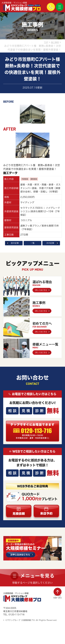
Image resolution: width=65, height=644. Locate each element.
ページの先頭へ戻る (56, 604)
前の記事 (15, 244)
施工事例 (54, 42)
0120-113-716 (38, 434)
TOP (43, 42)
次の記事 (50, 244)
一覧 (32, 244)
